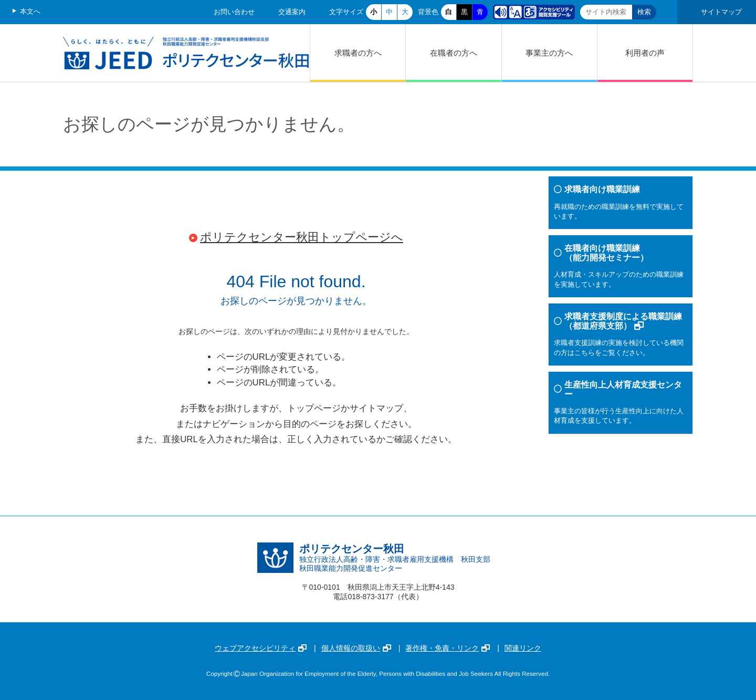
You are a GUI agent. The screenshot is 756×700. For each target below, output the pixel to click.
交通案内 (292, 12)
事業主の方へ (549, 53)
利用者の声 (645, 53)
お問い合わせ (234, 12)
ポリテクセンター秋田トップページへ (302, 237)
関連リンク (523, 648)
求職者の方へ (358, 53)
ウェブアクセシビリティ (261, 648)
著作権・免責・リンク (448, 648)
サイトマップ (721, 12)
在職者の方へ (454, 53)
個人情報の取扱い (356, 648)
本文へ (30, 11)
